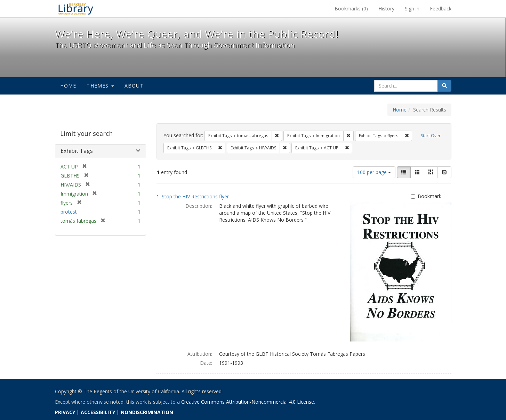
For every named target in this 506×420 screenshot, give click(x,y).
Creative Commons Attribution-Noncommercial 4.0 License (248, 402)
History (386, 9)
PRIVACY (65, 412)
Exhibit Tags (77, 151)
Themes (100, 86)
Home (68, 86)
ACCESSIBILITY (98, 412)
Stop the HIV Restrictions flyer (195, 196)
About (134, 86)
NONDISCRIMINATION (147, 412)
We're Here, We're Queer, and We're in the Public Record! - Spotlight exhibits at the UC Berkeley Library (76, 9)
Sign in (412, 9)
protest (69, 212)
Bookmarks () (351, 9)
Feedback (441, 9)
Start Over (431, 136)
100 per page (374, 172)
